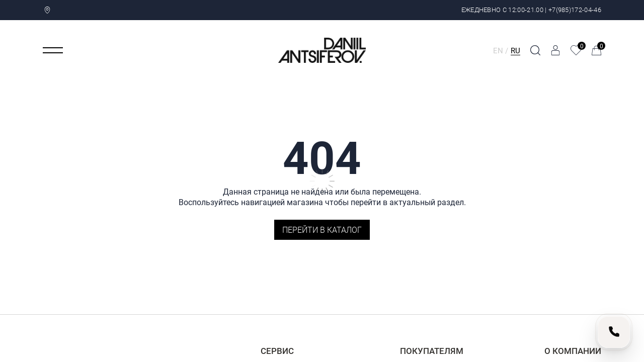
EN (498, 50)
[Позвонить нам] (614, 332)
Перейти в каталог (322, 230)
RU (515, 50)
